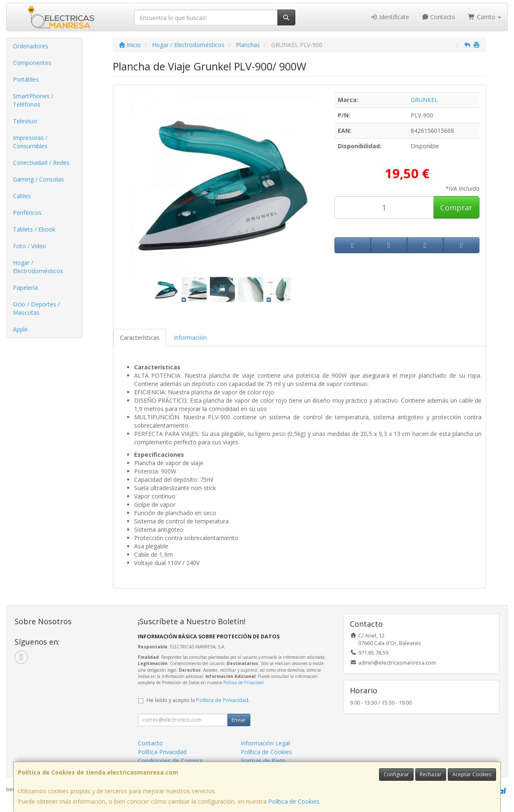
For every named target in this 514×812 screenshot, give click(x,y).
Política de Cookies (294, 801)
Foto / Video (30, 246)
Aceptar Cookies (472, 774)
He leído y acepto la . (198, 700)
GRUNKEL (424, 100)
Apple (20, 329)
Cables (22, 196)
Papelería (25, 288)
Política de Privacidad (243, 682)
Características (140, 338)
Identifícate (389, 17)
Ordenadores (31, 46)
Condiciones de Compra (170, 761)
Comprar (456, 207)
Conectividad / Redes (41, 163)
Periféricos (27, 213)
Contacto (439, 17)
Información (190, 338)
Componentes (32, 63)
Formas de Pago (263, 761)
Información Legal (265, 743)
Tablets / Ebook (34, 229)
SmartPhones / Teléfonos (33, 100)
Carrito (484, 17)
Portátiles (26, 79)
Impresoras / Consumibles (30, 142)
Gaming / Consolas (39, 179)
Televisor (25, 121)
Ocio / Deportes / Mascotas (36, 308)
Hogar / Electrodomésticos (38, 267)
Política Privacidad (162, 752)
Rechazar (431, 774)
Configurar (396, 774)
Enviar (239, 720)
